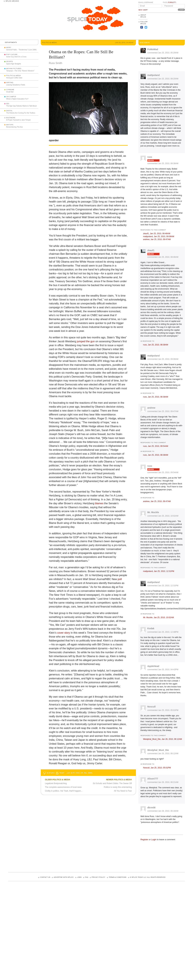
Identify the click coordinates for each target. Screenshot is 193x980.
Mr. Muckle (153, 512)
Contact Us (45, 877)
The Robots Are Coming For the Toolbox (21, 113)
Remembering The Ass (15, 127)
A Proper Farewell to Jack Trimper (19, 120)
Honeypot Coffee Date (14, 78)
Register (144, 839)
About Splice (143, 16)
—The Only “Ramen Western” (20, 71)
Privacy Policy (98, 877)
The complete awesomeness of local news (63, 787)
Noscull (152, 707)
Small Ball (10, 92)
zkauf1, (157, 234)
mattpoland (153, 75)
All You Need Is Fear (123, 791)
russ (150, 157)
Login (154, 839)
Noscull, (157, 768)
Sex (8, 104)
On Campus (11, 97)
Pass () (170, 2)
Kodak (151, 628)
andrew (151, 408)
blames (99, 503)
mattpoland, (159, 236)
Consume (10, 90)
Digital (9, 111)
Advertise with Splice (64, 877)
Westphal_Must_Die (158, 750)
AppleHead (153, 666)
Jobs (79, 877)
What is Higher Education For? (17, 99)
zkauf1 (151, 250)
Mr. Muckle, (159, 617)
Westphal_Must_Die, (163, 739)
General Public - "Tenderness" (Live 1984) (21, 50)
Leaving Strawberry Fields (16, 85)
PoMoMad (153, 49)
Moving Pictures (14, 69)
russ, (156, 345)
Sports (9, 62)
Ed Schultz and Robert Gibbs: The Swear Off (112, 783)
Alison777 (153, 779)
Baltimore (11, 118)
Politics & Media (14, 76)
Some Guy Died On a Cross (16, 57)
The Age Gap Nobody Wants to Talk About (21, 106)
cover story (64, 633)
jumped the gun (86, 341)
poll (120, 579)
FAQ (87, 877)
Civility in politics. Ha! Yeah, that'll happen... (64, 791)
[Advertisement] (170, 26)
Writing (10, 83)
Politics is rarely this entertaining (118, 787)
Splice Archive (12, 1)
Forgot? (172, 2)
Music (9, 48)
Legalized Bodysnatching (56, 783)
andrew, (157, 239)
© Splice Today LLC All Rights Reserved (148, 877)
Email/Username (146, 2)
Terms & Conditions (118, 877)
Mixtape (10, 125)
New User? (143, 10)
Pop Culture (12, 55)
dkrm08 (151, 808)
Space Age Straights (14, 64)
